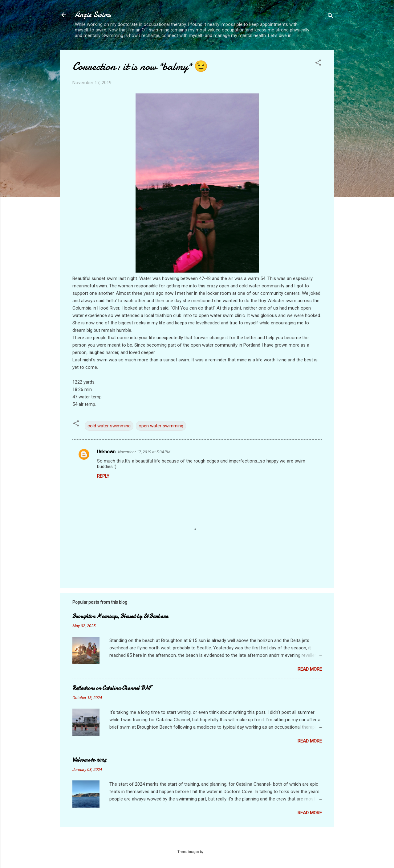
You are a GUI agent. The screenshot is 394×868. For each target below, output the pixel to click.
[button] (318, 64)
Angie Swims (93, 15)
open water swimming (161, 426)
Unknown (106, 452)
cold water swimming (109, 426)
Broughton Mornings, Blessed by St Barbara (120, 616)
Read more (310, 669)
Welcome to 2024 (89, 760)
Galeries (210, 852)
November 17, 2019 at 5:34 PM (144, 452)
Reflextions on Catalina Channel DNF (112, 688)
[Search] (331, 17)
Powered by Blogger (197, 840)
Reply (103, 476)
